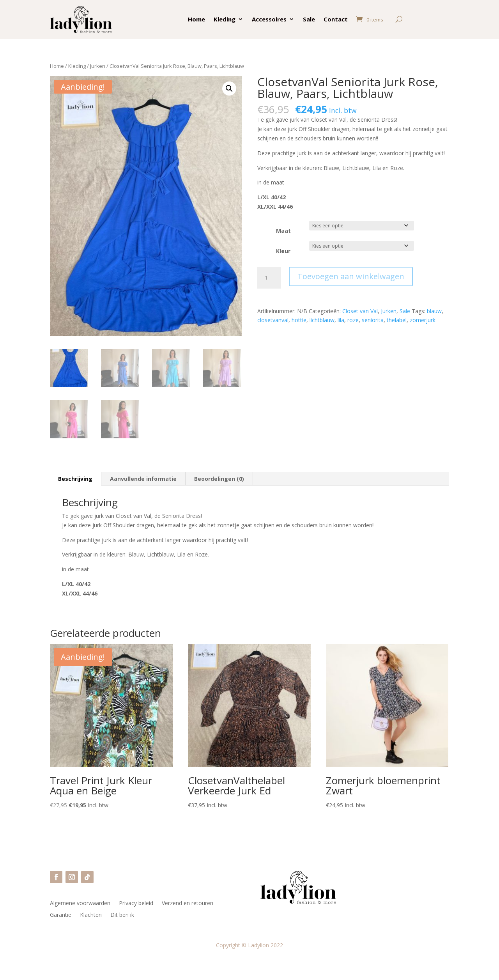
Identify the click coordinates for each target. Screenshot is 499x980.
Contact (336, 19)
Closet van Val (360, 311)
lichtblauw (322, 320)
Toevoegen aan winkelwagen (351, 276)
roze (353, 320)
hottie (299, 320)
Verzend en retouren (188, 904)
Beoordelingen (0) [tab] (219, 479)
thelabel (397, 320)
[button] (229, 89)
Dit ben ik (122, 915)
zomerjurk (423, 320)
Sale (309, 19)
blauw (434, 311)
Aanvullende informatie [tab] (143, 479)
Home (196, 19)
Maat (283, 231)
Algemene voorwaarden (80, 904)
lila (341, 320)
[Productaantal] (269, 278)
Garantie (61, 915)
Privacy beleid (136, 904)
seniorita (373, 320)
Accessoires (269, 19)
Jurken (98, 66)
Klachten (91, 915)
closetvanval (273, 320)
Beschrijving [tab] (75, 479)
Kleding (225, 19)
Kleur (283, 251)
